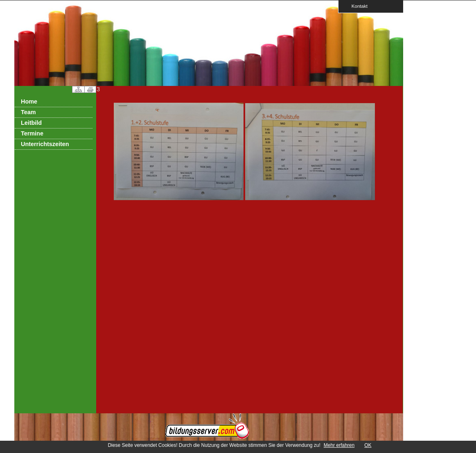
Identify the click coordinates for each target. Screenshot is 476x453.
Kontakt (357, 6)
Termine (32, 133)
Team (28, 112)
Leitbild (31, 123)
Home (29, 101)
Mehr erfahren (339, 445)
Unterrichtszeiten (45, 144)
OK (368, 445)
